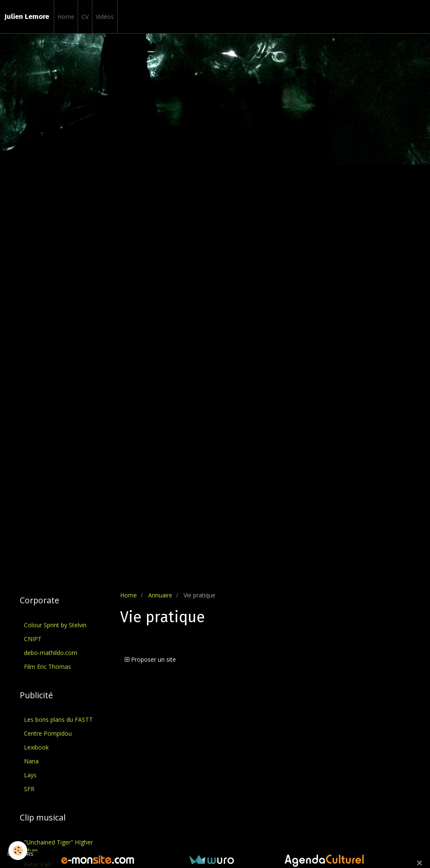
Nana (31, 761)
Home (66, 17)
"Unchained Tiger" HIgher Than (58, 846)
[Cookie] (18, 851)
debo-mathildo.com (51, 653)
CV (85, 17)
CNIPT (33, 639)
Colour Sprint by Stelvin (55, 625)
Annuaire (160, 595)
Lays (30, 775)
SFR (29, 789)
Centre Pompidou (48, 733)
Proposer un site (150, 659)
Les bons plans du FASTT (58, 719)
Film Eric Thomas (47, 667)
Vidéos (105, 17)
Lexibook (36, 747)
